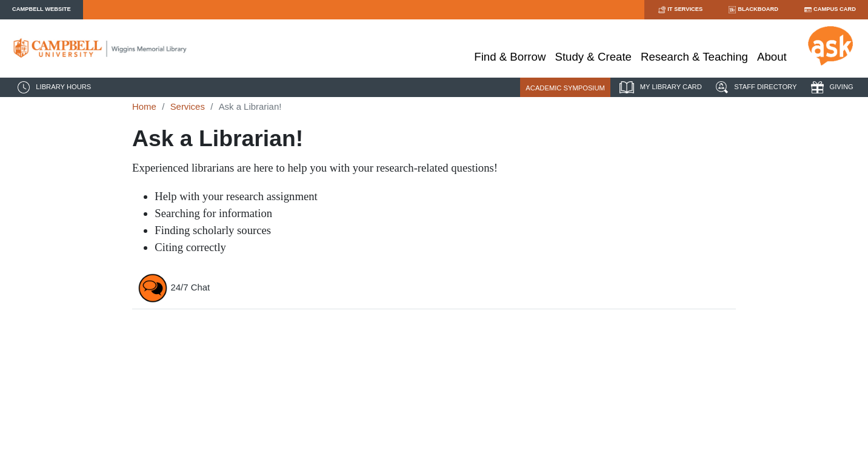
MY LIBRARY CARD (659, 87)
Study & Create (593, 57)
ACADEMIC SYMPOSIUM (565, 88)
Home (144, 106)
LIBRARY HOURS (53, 87)
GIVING (831, 87)
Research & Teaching (694, 57)
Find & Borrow (510, 57)
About (772, 57)
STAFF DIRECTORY (755, 87)
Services (188, 106)
